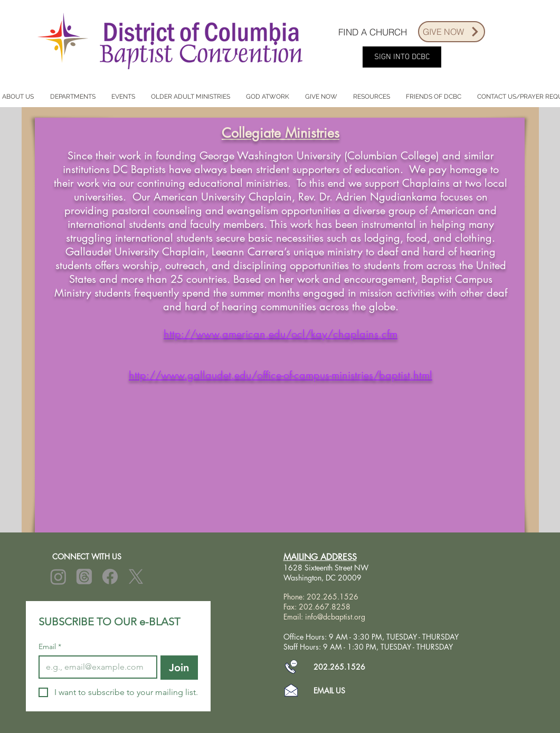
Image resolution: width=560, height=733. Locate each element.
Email (50, 647)
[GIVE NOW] (452, 32)
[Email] (95, 667)
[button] (73, 97)
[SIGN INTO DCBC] (402, 57)
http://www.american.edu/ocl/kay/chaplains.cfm (281, 334)
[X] (136, 577)
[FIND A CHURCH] (373, 32)
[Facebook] (110, 577)
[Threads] (84, 577)
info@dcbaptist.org (335, 617)
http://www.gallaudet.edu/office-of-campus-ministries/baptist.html (281, 375)
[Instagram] (58, 577)
